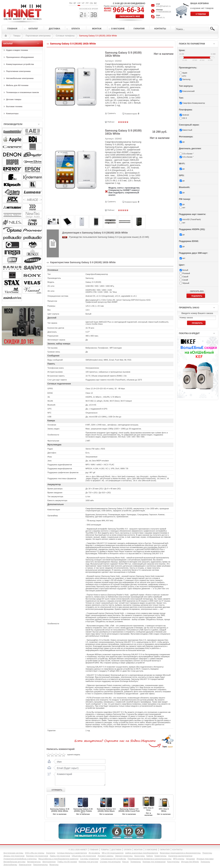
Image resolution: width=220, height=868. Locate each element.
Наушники (190, 859)
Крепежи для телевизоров (154, 862)
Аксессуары (140, 856)
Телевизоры (136, 862)
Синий (185, 280)
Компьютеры (12, 113)
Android (186, 115)
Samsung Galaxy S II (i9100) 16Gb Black (106, 810)
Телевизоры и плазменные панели (23, 92)
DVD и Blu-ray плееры (35, 853)
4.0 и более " (188, 157)
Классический (188, 91)
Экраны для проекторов (14, 856)
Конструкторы (173, 862)
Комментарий (79, 779)
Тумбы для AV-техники (67, 862)
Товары (17, 36)
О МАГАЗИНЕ (151, 850)
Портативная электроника (38, 36)
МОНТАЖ (138, 850)
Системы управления (89, 859)
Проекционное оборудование (20, 57)
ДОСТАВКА (116, 850)
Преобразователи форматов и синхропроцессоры (150, 859)
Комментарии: (131, 114)
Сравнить (112, 113)
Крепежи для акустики (88, 862)
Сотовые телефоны (65, 36)
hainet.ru (160, 17)
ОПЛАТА (128, 850)
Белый (185, 270)
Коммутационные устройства (20, 64)
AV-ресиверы (94, 853)
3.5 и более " (188, 154)
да (183, 142)
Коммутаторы (160, 856)
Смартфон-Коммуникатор (194, 103)
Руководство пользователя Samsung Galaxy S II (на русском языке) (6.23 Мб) (109, 237)
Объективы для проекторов (84, 856)
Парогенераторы (40, 865)
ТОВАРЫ (105, 850)
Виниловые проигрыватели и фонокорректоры (180, 853)
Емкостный (187, 130)
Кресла (126, 862)
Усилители (51, 853)
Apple (185, 73)
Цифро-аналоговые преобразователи (142, 853)
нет (184, 208)
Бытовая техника (14, 106)
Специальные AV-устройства (113, 859)
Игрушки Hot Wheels (190, 862)
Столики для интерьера (110, 862)
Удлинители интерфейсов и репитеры (20, 859)
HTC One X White (164, 810)
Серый (185, 277)
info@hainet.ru (163, 6)
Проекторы (207, 853)
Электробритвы (10, 865)
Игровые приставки (205, 859)
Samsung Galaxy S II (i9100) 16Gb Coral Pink (129, 810)
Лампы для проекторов (60, 856)
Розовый (186, 273)
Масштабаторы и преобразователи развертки (59, 859)
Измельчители (25, 865)
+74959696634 (164, 12)
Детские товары (14, 99)
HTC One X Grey (148, 809)
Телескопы (205, 862)
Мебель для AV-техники (17, 85)
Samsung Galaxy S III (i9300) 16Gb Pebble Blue (83, 811)
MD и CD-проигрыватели (113, 853)
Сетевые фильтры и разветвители (72, 853)
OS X (185, 118)
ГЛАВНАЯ (94, 850)
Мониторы (54, 865)
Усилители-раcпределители (180, 856)
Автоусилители (49, 862)
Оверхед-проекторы (124, 856)
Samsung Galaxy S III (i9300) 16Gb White (60, 810)
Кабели (150, 856)
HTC (184, 76)
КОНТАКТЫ (177, 850)
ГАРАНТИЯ (165, 850)
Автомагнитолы (34, 862)
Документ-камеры (105, 856)
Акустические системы (13, 853)
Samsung (186, 79)
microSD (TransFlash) (192, 219)
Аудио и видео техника (17, 50)
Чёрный (186, 283)
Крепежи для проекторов (37, 856)
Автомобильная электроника (20, 78)
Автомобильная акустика (14, 862)
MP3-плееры (179, 859)
